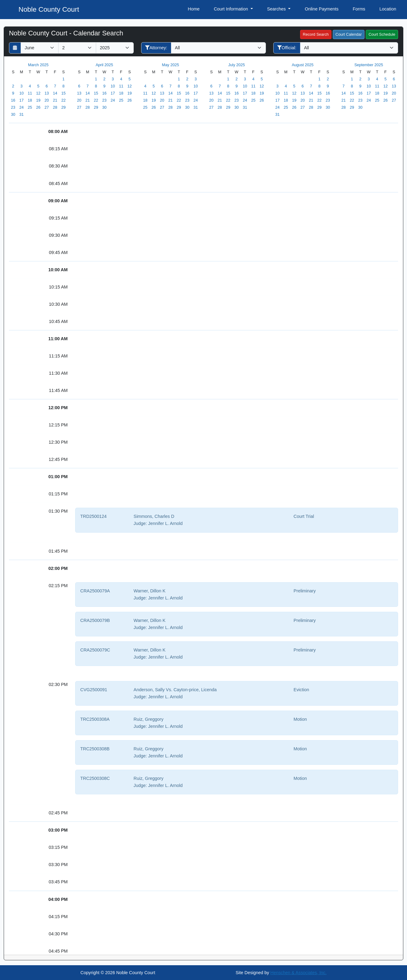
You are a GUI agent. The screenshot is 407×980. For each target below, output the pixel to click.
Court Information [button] (232, 9)
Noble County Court (49, 9)
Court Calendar (349, 34)
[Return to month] (15, 48)
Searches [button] (277, 9)
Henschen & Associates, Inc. (299, 973)
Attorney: (156, 48)
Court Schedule (382, 34)
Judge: (140, 523)
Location (388, 9)
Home (193, 9)
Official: (287, 48)
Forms (359, 9)
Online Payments (322, 9)
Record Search (316, 34)
